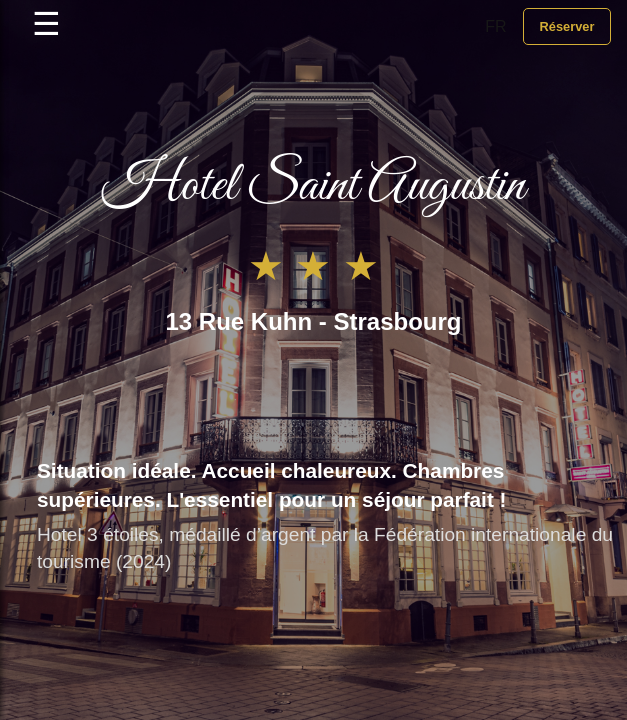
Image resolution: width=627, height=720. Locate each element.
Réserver (566, 26)
